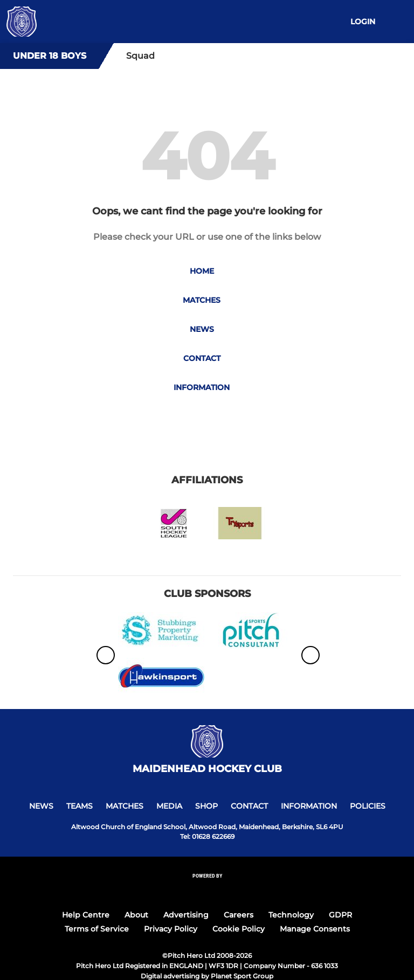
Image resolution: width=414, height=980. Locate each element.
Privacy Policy (171, 929)
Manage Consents (315, 929)
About (136, 915)
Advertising (186, 915)
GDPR (340, 915)
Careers (239, 915)
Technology (291, 915)
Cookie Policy (239, 929)
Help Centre (86, 915)
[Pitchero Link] (207, 890)
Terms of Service (97, 929)
